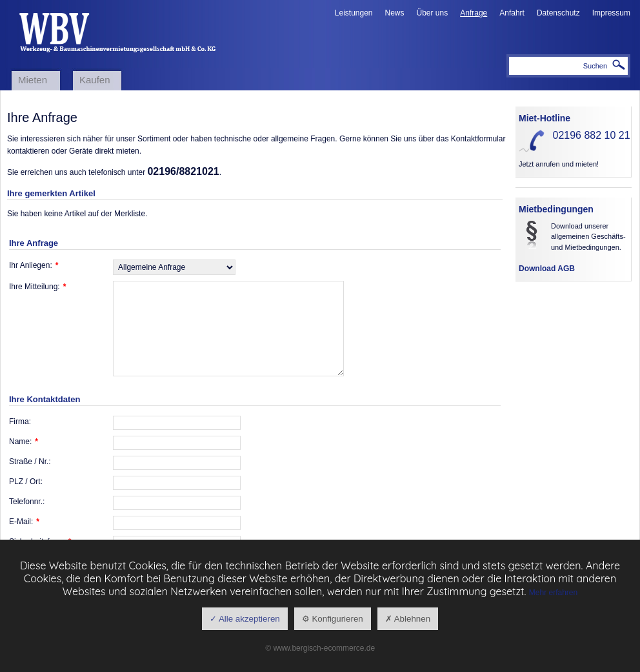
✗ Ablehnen (408, 619)
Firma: (20, 422)
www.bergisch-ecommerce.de (324, 648)
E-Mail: (24, 522)
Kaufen (95, 80)
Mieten (33, 80)
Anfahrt (512, 13)
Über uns (433, 13)
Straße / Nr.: (30, 462)
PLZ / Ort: (26, 482)
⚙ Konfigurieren (333, 619)
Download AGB (547, 269)
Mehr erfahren (553, 593)
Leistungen (354, 13)
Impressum (611, 13)
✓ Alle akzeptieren (245, 619)
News (395, 13)
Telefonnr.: (27, 502)
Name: (24, 442)
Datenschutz (558, 13)
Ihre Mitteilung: (37, 287)
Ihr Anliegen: (34, 265)
